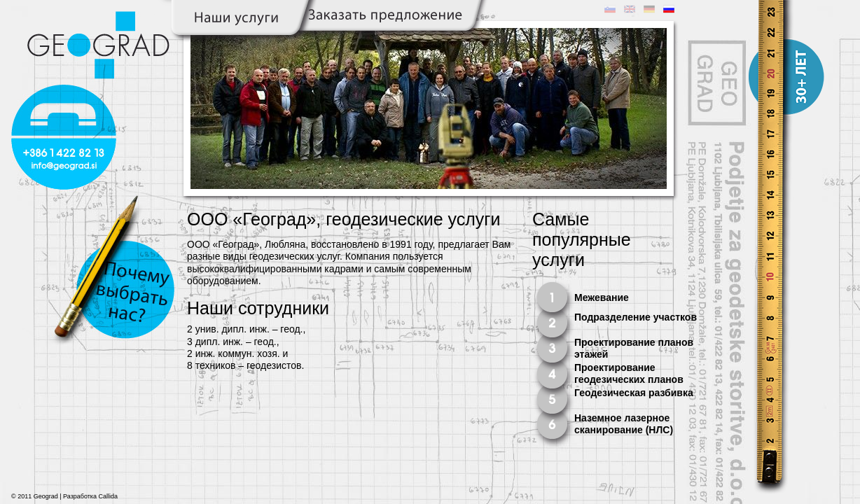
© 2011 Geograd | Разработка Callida (64, 496)
